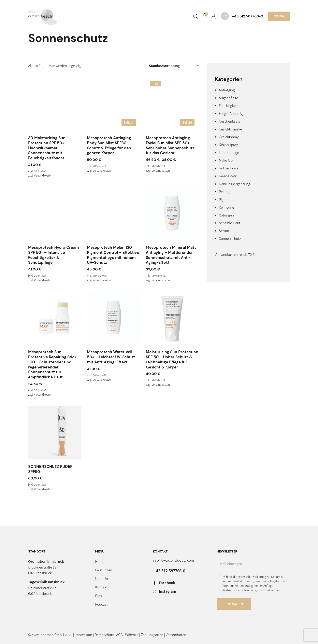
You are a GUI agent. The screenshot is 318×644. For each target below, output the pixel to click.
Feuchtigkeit (228, 105)
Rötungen (226, 215)
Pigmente (226, 199)
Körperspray (228, 145)
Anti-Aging (227, 90)
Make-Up (226, 160)
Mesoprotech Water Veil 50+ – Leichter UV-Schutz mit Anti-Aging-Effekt (111, 357)
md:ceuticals (229, 168)
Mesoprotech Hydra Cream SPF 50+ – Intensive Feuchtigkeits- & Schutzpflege (54, 255)
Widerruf (132, 635)
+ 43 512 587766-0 (169, 571)
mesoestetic (228, 176)
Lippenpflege (229, 152)
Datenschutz (104, 635)
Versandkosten (43, 175)
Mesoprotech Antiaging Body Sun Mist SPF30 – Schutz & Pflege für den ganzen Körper (109, 145)
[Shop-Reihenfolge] (174, 66)
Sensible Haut (230, 223)
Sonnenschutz (230, 238)
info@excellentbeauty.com (173, 560)
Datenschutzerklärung (252, 577)
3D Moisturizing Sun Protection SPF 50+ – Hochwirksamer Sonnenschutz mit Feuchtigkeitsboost (48, 148)
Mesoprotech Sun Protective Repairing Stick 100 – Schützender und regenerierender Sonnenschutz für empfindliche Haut (52, 365)
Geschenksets (229, 121)
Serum (224, 231)
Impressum (83, 635)
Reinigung (226, 207)
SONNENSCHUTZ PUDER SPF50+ (50, 469)
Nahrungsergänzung (234, 184)
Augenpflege (228, 98)
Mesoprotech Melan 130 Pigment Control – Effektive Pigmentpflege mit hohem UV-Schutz (113, 255)
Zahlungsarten (152, 635)
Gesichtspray (229, 137)
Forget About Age (232, 113)
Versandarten (176, 635)
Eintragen (234, 604)
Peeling (225, 191)
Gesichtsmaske (230, 129)
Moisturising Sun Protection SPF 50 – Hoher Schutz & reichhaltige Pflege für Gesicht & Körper (172, 360)
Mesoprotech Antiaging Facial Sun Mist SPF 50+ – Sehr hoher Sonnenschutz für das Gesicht (170, 145)
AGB (119, 635)
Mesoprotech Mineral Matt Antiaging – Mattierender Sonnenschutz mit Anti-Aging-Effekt (171, 255)
